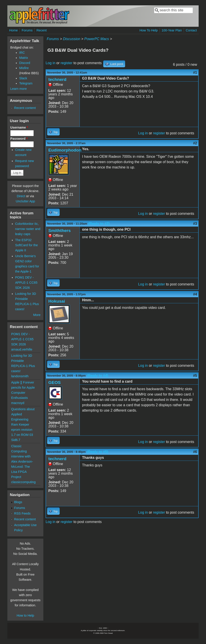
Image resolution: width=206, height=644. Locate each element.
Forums (27, 30)
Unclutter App (25, 201)
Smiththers (59, 231)
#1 (195, 73)
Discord (25, 63)
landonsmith (20, 376)
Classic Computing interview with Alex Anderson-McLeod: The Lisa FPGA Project (22, 461)
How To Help (148, 30)
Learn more (19, 89)
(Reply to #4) (97, 376)
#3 (195, 224)
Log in (50, 63)
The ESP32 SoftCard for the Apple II (27, 245)
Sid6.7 (16, 440)
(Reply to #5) (97, 452)
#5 (195, 376)
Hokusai (57, 301)
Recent (42, 30)
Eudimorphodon (65, 150)
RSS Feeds (22, 513)
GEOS (54, 383)
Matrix (24, 58)
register (66, 63)
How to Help (25, 615)
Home (13, 30)
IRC (22, 53)
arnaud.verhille (22, 349)
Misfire (24, 68)
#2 (195, 143)
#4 (195, 294)
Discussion (72, 39)
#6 (195, 452)
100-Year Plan (172, 30)
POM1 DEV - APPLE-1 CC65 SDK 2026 (26, 283)
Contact (191, 30)
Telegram (26, 83)
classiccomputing (23, 482)
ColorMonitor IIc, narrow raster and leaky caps (28, 229)
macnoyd (18, 403)
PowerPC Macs (97, 39)
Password (19, 139)
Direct (21, 196)
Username (19, 127)
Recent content (25, 108)
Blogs (18, 502)
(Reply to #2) (99, 224)
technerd (57, 79)
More (37, 315)
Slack (23, 78)
